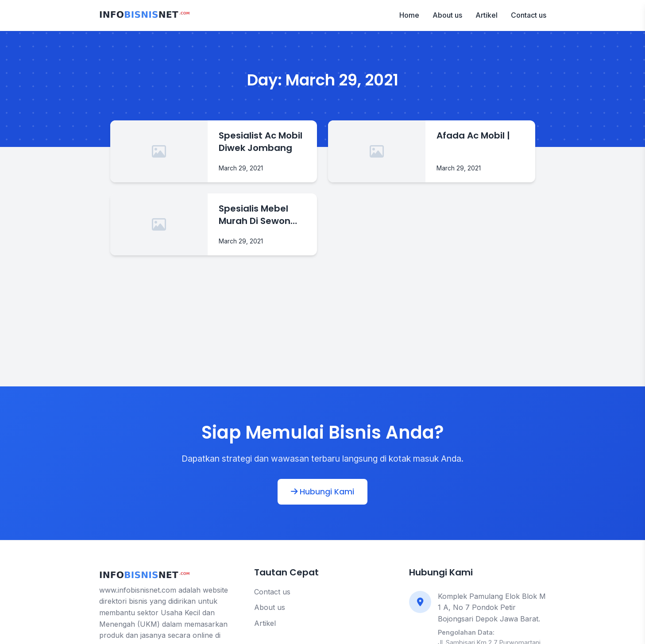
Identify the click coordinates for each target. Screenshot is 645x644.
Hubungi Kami (322, 492)
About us (447, 15)
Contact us (529, 15)
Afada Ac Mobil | (473, 135)
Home (409, 15)
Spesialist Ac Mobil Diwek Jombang (261, 142)
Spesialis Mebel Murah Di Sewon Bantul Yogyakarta (262, 215)
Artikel (487, 15)
